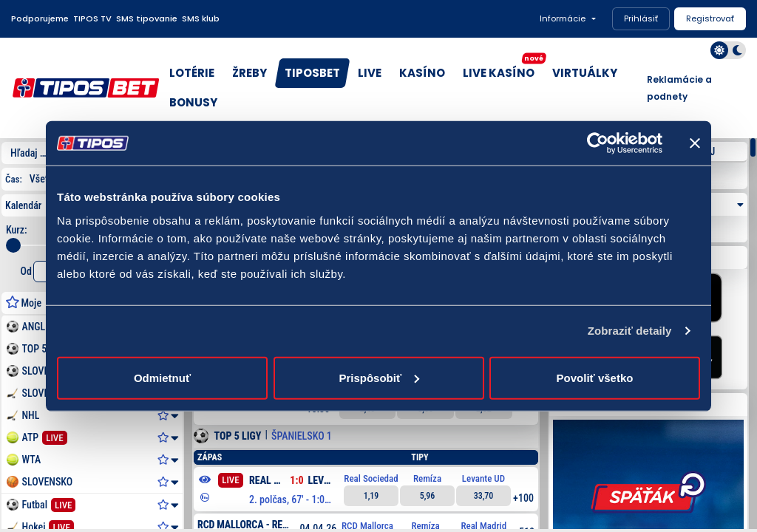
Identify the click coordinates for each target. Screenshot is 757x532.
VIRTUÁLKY (585, 73)
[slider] (13, 245)
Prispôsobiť (379, 377)
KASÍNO (422, 73)
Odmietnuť (162, 377)
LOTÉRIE (192, 73)
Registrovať (710, 18)
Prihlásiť (641, 18)
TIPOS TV (92, 18)
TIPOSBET (312, 73)
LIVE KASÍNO (502, 69)
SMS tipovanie (147, 18)
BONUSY (193, 102)
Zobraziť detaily (630, 331)
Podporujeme (40, 18)
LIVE (370, 73)
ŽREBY (249, 73)
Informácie (563, 18)
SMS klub (201, 18)
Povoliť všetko (595, 377)
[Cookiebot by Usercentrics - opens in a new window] (598, 143)
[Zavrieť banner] (695, 143)
